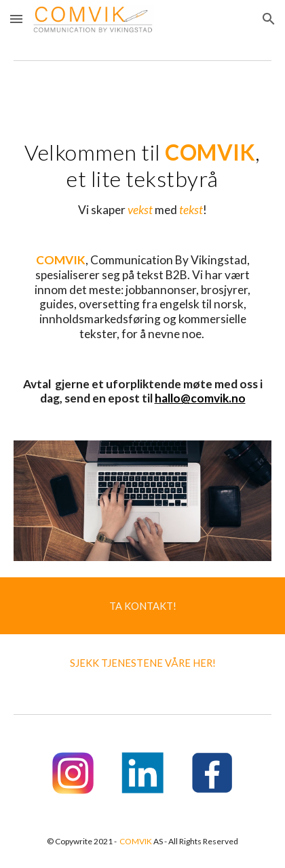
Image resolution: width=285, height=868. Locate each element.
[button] (16, 19)
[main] (142, 267)
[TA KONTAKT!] (142, 606)
